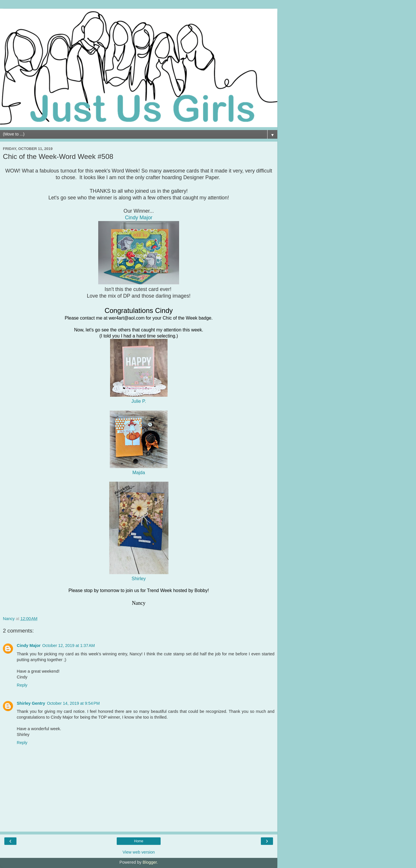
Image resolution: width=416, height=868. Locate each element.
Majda (139, 473)
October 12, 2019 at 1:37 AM (68, 646)
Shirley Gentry (31, 703)
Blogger (150, 862)
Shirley (139, 579)
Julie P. (139, 401)
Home (139, 841)
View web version (139, 852)
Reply (22, 685)
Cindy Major (29, 646)
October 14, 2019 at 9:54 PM (73, 703)
